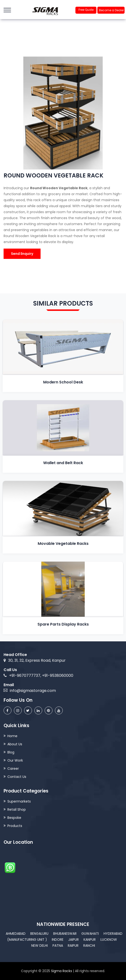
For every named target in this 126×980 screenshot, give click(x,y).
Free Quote (86, 10)
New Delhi (39, 946)
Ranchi (89, 946)
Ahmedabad (16, 934)
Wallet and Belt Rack (63, 463)
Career (13, 769)
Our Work (15, 760)
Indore (58, 940)
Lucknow (109, 940)
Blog (11, 752)
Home (12, 736)
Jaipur (73, 940)
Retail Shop (17, 809)
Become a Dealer (111, 10)
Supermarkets (19, 801)
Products (15, 826)
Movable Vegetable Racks (63, 544)
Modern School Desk (63, 382)
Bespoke (14, 818)
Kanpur (90, 940)
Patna (58, 946)
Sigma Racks (62, 971)
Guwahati (90, 934)
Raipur (73, 946)
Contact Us (17, 777)
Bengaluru (39, 934)
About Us (15, 744)
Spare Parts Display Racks (63, 624)
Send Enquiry (22, 254)
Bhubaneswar (65, 934)
